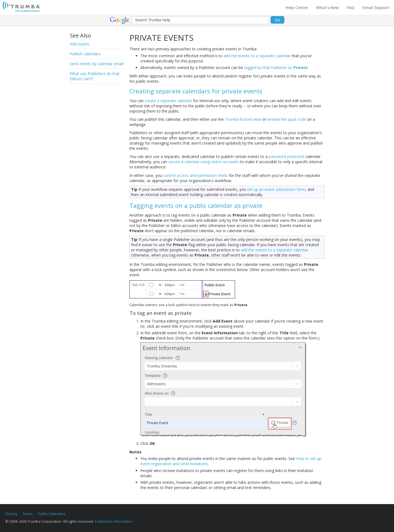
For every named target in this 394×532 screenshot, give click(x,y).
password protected (286, 156)
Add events (80, 44)
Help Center (297, 8)
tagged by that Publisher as (276, 67)
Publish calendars (85, 54)
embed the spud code (287, 119)
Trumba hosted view (243, 119)
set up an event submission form (276, 189)
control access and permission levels (195, 175)
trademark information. (114, 521)
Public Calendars (52, 514)
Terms (28, 514)
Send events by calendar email (97, 64)
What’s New (328, 8)
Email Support (376, 8)
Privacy (11, 514)
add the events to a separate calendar (257, 56)
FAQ (351, 8)
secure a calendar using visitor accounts (204, 162)
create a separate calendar (168, 101)
